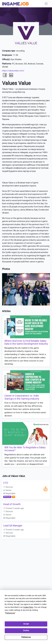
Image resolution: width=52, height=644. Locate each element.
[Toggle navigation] (46, 4)
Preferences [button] (10, 613)
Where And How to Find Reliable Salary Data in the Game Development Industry (26, 342)
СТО (6, 483)
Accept (26, 624)
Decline (26, 631)
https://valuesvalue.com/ (13, 71)
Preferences (26, 637)
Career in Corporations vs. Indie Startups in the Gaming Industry (22, 397)
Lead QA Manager (13, 526)
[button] (47, 276)
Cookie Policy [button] (28, 607)
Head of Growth (12, 504)
